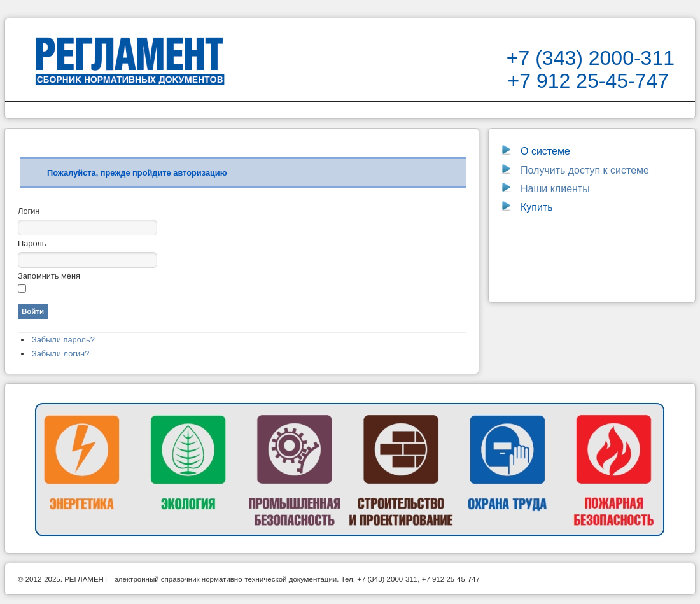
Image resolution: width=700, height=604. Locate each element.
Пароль (32, 243)
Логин (29, 211)
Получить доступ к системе (575, 170)
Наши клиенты (555, 189)
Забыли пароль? (63, 340)
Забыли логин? (60, 354)
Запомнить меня (49, 276)
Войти (33, 311)
